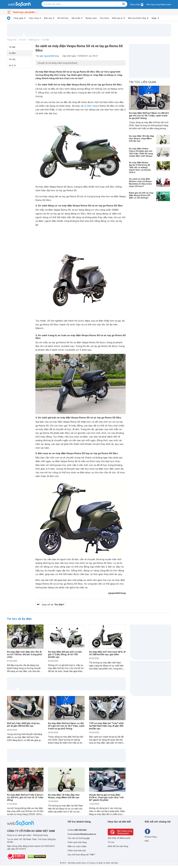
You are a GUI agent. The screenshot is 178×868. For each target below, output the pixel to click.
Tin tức (22, 40)
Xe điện (46, 40)
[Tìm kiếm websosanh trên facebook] (148, 831)
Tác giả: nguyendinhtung (47, 56)
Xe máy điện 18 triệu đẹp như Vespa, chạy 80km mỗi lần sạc (141, 138)
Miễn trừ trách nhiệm (77, 846)
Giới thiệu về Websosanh (119, 838)
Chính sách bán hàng (77, 842)
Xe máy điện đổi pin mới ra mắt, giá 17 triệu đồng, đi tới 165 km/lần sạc (65, 654)
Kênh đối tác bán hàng (118, 846)
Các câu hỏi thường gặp (79, 838)
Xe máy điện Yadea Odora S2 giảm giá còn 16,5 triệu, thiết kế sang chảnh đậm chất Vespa (141, 152)
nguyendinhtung (117, 593)
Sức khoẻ (104, 18)
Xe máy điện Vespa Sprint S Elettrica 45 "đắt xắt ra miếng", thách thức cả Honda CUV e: (140, 167)
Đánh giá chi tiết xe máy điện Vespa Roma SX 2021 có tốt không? (141, 195)
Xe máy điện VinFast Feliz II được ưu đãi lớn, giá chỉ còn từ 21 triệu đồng (25, 797)
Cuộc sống (34, 18)
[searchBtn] (124, 4)
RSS (147, 841)
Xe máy (12, 59)
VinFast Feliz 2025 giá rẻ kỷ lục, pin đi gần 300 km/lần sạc (24, 724)
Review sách (91, 18)
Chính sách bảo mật (77, 851)
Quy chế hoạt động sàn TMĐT (81, 855)
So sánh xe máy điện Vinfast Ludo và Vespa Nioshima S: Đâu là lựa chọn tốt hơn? (140, 182)
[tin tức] (9, 18)
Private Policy (151, 837)
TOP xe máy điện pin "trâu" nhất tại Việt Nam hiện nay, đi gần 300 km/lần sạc (106, 726)
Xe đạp (12, 47)
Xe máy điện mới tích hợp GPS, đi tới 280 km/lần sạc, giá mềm (107, 653)
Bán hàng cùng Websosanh (159, 5)
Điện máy (48, 18)
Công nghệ (18, 18)
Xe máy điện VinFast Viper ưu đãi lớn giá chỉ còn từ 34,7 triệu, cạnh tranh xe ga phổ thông (149, 115)
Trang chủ (11, 40)
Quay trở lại (53, 605)
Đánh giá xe (117, 18)
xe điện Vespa (91, 106)
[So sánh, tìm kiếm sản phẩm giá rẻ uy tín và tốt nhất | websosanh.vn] (19, 5)
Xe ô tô (12, 65)
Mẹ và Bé (76, 18)
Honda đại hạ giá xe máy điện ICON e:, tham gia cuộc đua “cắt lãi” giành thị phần (106, 797)
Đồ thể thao (63, 18)
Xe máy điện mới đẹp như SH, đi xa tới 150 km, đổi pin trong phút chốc (25, 654)
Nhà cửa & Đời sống (137, 18)
